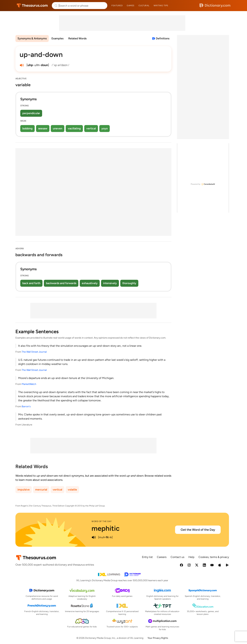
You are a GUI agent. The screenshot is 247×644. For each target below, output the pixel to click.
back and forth (31, 283)
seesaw (43, 128)
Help (191, 557)
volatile (72, 490)
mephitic (106, 528)
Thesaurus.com (32, 6)
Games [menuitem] (131, 6)
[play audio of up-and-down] (22, 65)
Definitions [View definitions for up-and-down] (163, 38)
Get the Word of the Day (198, 530)
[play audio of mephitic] (94, 537)
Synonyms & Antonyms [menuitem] (32, 38)
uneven (58, 128)
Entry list (147, 557)
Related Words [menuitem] (77, 38)
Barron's (26, 406)
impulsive (24, 490)
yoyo (105, 128)
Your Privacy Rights (158, 638)
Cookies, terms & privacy (214, 557)
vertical (91, 128)
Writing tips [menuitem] (161, 6)
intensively (110, 283)
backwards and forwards (61, 283)
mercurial (41, 490)
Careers (162, 557)
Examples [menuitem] (57, 38)
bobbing (27, 128)
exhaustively (90, 283)
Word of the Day (102, 521)
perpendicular (31, 113)
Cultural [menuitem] (144, 6)
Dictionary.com (215, 6)
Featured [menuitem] (117, 6)
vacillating (74, 128)
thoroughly (129, 283)
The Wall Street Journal (34, 352)
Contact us (177, 557)
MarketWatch (29, 384)
